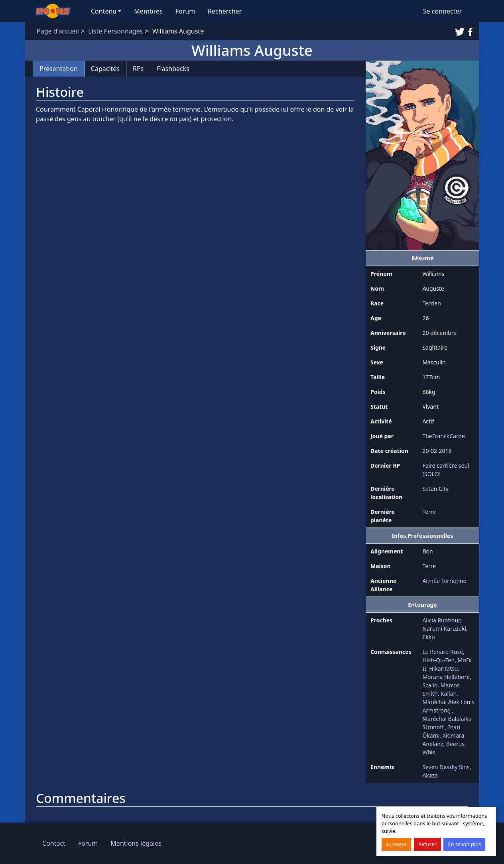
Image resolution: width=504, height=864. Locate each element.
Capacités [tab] (105, 69)
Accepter (397, 844)
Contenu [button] (104, 11)
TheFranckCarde (444, 436)
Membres (148, 11)
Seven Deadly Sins (446, 767)
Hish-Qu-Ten (438, 660)
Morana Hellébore (446, 677)
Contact (54, 843)
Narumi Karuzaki (444, 629)
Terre (429, 512)
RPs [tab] (138, 69)
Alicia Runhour (441, 620)
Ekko (428, 637)
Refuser (427, 844)
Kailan (449, 694)
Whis (429, 752)
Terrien (431, 303)
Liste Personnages (115, 31)
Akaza (430, 775)
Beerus (455, 744)
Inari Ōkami (441, 731)
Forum (185, 11)
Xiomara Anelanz (443, 740)
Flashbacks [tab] (173, 69)
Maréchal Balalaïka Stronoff (447, 723)
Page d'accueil (58, 31)
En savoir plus (464, 844)
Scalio (430, 685)
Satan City (435, 489)
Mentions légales (136, 843)
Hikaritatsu (443, 668)
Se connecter (442, 11)
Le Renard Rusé (443, 652)
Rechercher (225, 11)
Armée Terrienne (444, 581)
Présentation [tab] (59, 69)
